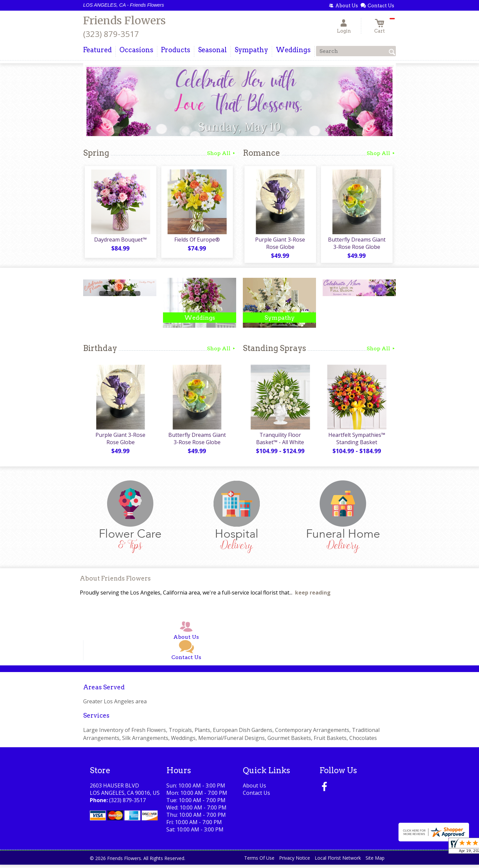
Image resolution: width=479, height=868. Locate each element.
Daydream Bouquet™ (120, 241)
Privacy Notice (295, 861)
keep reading (313, 596)
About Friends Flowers (115, 582)
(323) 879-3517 (111, 34)
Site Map (375, 861)
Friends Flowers (124, 21)
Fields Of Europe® (196, 241)
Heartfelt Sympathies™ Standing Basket (356, 442)
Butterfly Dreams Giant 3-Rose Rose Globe (356, 245)
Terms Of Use (259, 861)
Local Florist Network (338, 861)
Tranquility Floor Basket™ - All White (279, 442)
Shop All (222, 153)
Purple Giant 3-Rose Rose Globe (279, 245)
